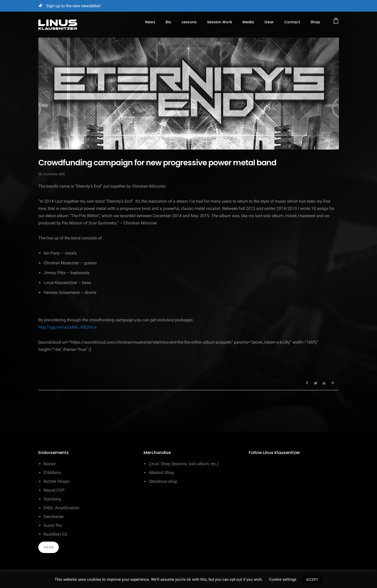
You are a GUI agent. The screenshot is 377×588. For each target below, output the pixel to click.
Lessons (189, 22)
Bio (168, 22)
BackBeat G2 (55, 534)
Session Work (220, 22)
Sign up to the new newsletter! (73, 6)
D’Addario (52, 473)
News (150, 22)
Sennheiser (54, 517)
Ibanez (50, 464)
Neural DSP (54, 490)
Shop (315, 22)
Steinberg (52, 499)
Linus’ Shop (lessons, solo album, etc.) (184, 464)
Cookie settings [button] (283, 579)
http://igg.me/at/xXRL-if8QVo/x (67, 327)
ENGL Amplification (61, 508)
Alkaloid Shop (161, 473)
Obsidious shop (163, 481)
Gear (269, 22)
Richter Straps (56, 481)
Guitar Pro (53, 525)
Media (248, 22)
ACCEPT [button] (312, 580)
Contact (292, 22)
